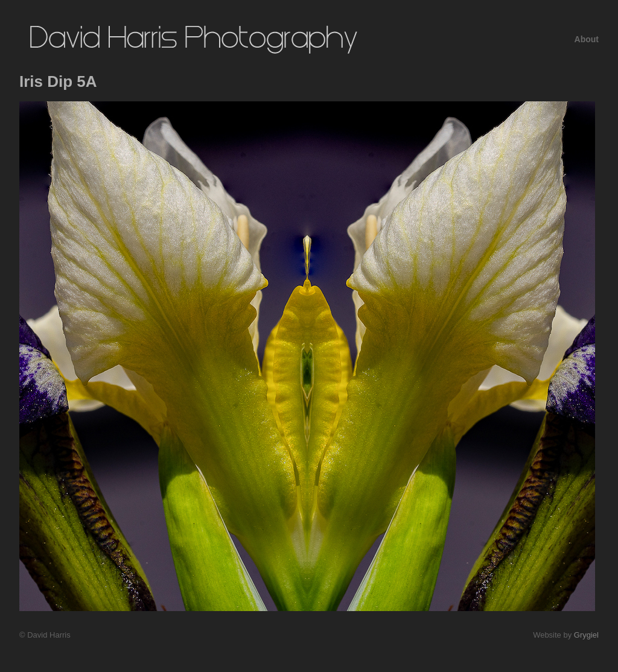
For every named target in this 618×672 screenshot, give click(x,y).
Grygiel (586, 635)
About (587, 39)
